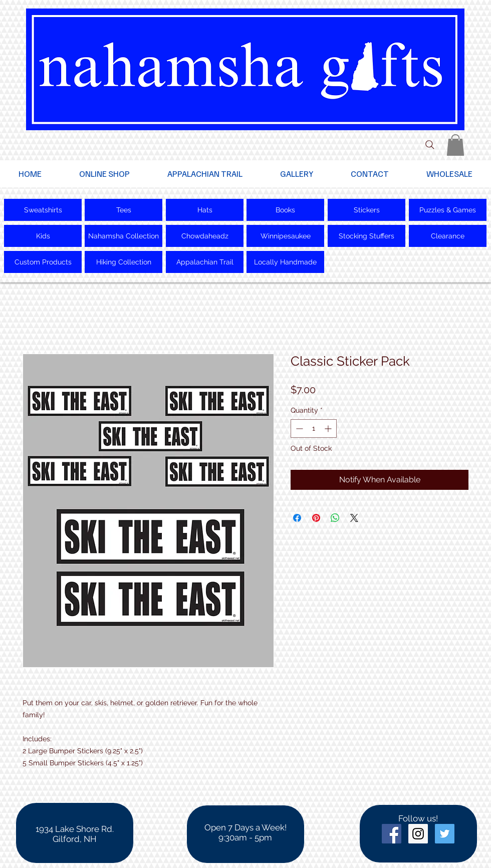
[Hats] (205, 210)
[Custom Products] (43, 262)
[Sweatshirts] (43, 210)
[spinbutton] (314, 428)
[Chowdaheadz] (205, 236)
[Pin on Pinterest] (316, 518)
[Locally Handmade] (285, 262)
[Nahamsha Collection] (124, 236)
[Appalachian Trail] (205, 262)
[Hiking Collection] (124, 262)
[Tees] (124, 210)
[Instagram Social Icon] (418, 834)
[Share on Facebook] (297, 518)
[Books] (285, 210)
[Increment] (329, 428)
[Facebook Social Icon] (392, 834)
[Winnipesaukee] (285, 236)
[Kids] (43, 236)
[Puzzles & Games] (448, 210)
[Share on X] (354, 518)
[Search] (430, 145)
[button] (455, 145)
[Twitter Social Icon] (445, 834)
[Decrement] (298, 428)
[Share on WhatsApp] (335, 518)
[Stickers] (366, 210)
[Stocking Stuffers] (366, 236)
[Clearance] (448, 236)
